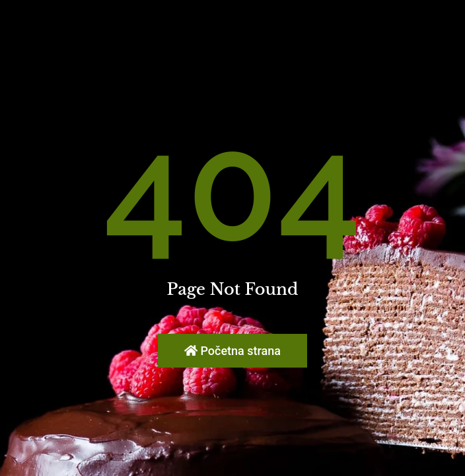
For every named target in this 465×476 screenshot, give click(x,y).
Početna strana (232, 351)
